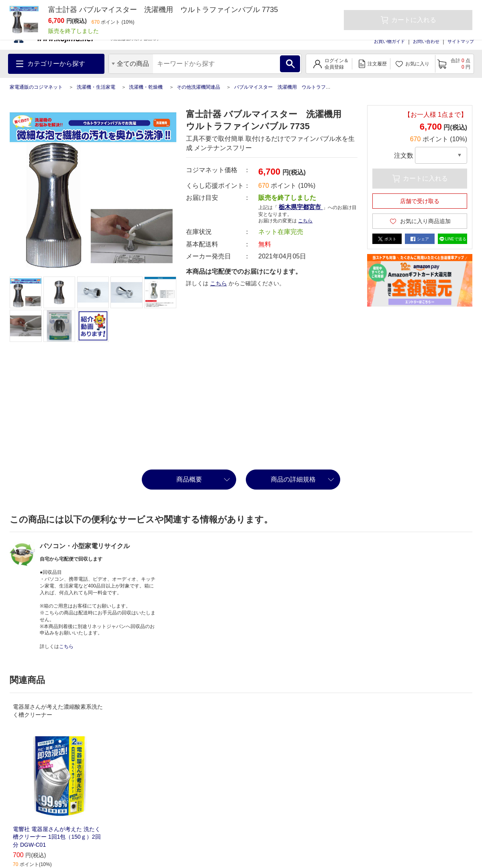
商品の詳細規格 (293, 479)
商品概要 (189, 479)
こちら (305, 221)
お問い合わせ (426, 41)
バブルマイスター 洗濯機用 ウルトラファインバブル (294, 87)
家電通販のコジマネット (36, 87)
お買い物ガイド (389, 41)
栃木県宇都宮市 (301, 207)
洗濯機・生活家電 (96, 87)
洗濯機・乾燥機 (146, 87)
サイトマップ (461, 41)
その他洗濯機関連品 (198, 87)
